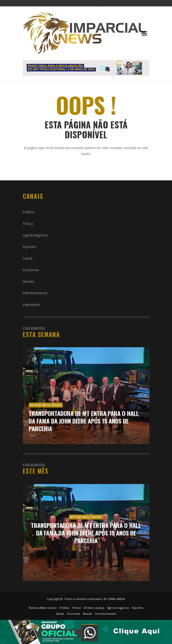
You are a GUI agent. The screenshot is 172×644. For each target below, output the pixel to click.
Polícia (28, 224)
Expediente (32, 305)
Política (29, 212)
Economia (31, 270)
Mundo (28, 281)
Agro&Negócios (36, 235)
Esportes (30, 247)
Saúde (28, 258)
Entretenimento (35, 293)
